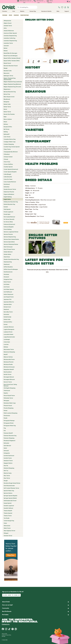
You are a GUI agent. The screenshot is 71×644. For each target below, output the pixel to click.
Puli (5, 431)
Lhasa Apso (7, 342)
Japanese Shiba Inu (9, 302)
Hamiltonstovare (8, 272)
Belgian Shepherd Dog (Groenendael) (10, 79)
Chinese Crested (8, 157)
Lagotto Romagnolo (9, 329)
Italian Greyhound (8, 294)
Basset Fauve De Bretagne (11, 56)
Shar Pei (6, 466)
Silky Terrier (7, 476)
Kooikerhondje (7, 317)
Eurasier (6, 207)
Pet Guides (5, 615)
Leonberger (7, 339)
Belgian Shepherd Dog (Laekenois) (13, 82)
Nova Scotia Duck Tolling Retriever (10, 385)
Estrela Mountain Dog (9, 204)
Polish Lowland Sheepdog (10, 413)
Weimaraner (7, 526)
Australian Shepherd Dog (10, 41)
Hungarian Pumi (8, 279)
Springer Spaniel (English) (10, 496)
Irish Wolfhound (8, 292)
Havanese (6, 274)
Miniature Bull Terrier (9, 359)
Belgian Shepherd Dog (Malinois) (12, 84)
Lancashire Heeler (9, 334)
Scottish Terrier (8, 458)
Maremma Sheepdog (9, 352)
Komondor (6, 314)
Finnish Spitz (7, 214)
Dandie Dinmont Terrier (10, 189)
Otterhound (7, 390)
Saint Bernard (7, 446)
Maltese (6, 347)
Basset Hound (7, 63)
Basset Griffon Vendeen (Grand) (12, 58)
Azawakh (6, 46)
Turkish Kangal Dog (9, 521)
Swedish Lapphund (9, 506)
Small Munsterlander (9, 486)
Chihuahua (7, 154)
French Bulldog (8, 229)
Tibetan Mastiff (8, 511)
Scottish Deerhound (9, 456)
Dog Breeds (16, 15)
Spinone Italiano (8, 493)
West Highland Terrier (9, 531)
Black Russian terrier (9, 97)
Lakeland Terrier (8, 332)
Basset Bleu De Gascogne (10, 53)
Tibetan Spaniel (8, 513)
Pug (5, 428)
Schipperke (7, 453)
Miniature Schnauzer (9, 367)
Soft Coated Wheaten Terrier (11, 488)
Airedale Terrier (8, 26)
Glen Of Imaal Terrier (9, 249)
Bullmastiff (7, 134)
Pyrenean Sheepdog (9, 438)
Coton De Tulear (8, 179)
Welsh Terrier (7, 528)
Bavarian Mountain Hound (11, 66)
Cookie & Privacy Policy (6, 635)
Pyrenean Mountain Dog (10, 436)
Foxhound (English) (9, 227)
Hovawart (6, 277)
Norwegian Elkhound (9, 379)
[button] (35, 615)
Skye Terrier (7, 478)
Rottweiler (6, 443)
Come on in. (6, 624)
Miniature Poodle (8, 364)
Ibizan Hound (7, 282)
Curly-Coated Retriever (10, 182)
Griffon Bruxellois (8, 267)
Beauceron (7, 73)
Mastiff (6, 354)
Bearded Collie (8, 71)
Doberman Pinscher (9, 192)
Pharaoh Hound (8, 406)
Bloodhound (7, 99)
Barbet (6, 48)
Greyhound (7, 264)
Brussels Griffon (8, 127)
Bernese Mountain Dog (10, 92)
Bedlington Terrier (8, 76)
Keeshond (6, 309)
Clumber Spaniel (8, 167)
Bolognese (6, 102)
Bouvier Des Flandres (9, 114)
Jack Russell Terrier (9, 297)
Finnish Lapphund (8, 212)
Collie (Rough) (7, 174)
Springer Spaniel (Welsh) (10, 498)
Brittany (6, 124)
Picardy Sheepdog (9, 408)
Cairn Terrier (7, 137)
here (61, 270)
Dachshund (7, 184)
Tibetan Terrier (8, 516)
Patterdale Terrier (8, 398)
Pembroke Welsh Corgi (10, 403)
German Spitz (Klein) (9, 242)
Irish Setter (7, 284)
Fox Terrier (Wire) (8, 222)
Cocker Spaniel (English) (10, 172)
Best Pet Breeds (7, 611)
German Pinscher (8, 234)
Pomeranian (7, 416)
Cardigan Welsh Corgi (10, 142)
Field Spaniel (7, 209)
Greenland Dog (8, 262)
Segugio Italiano (8, 463)
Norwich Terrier (8, 382)
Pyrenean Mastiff (8, 433)
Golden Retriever (8, 252)
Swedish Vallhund (8, 508)
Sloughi (6, 481)
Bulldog (6, 132)
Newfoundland (8, 372)
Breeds (10, 15)
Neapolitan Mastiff (9, 369)
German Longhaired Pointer (11, 232)
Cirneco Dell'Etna (8, 164)
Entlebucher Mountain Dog (11, 202)
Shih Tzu (6, 471)
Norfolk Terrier (8, 374)
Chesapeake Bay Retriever (11, 152)
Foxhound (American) (9, 224)
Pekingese (6, 400)
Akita (5, 28)
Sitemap (3, 636)
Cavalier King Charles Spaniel (12, 147)
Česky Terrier (7, 149)
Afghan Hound (8, 23)
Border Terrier (7, 107)
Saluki (5, 448)
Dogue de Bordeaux (9, 194)
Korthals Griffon (8, 322)
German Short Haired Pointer (11, 239)
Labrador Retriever (9, 327)
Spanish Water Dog (9, 491)
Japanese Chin (8, 299)
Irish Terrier (7, 287)
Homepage (5, 15)
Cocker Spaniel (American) (11, 169)
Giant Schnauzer (8, 247)
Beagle (6, 68)
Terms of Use (4, 634)
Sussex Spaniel (8, 503)
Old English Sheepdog (10, 388)
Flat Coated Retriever (9, 217)
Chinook (6, 159)
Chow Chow (7, 162)
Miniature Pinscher (9, 362)
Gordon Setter (7, 254)
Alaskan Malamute (9, 31)
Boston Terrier (7, 112)
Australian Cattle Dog (9, 38)
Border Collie (7, 104)
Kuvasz (6, 324)
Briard (5, 122)
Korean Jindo (7, 319)
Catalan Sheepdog (9, 144)
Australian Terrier (8, 43)
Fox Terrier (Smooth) (9, 219)
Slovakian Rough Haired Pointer (12, 483)
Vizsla (5, 523)
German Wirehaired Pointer (11, 244)
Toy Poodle (7, 518)
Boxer (5, 117)
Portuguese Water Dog (10, 426)
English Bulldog (8, 197)
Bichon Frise (7, 94)
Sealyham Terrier (8, 461)
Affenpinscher (7, 21)
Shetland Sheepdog (9, 468)
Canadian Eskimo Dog (10, 139)
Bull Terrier (7, 129)
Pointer (6, 411)
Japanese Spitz (8, 304)
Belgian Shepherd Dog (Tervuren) (12, 87)
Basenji (6, 51)
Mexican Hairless (8, 357)
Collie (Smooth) (8, 177)
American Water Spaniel (10, 33)
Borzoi (5, 109)
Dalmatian (7, 187)
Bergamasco (7, 89)
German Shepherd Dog (10, 237)
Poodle (5, 418)
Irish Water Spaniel (9, 289)
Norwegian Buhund (9, 377)
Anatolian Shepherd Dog (10, 36)
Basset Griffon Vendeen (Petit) (12, 61)
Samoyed (6, 451)
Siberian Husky (8, 473)
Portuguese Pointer (9, 423)
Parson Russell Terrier (9, 395)
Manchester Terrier (9, 349)
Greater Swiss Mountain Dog (11, 259)
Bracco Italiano (8, 119)
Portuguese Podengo (9, 421)
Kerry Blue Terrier (8, 312)
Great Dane (7, 257)
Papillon (6, 393)
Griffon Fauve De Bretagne (11, 269)
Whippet (6, 533)
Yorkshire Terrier (8, 536)
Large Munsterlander (9, 337)
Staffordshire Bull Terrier (10, 501)
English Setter (7, 199)
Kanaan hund (7, 307)
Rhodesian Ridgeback (10, 441)
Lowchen (6, 344)
